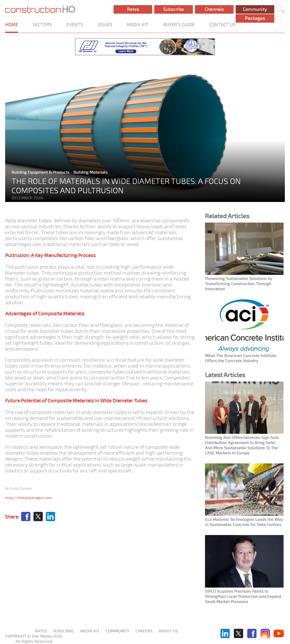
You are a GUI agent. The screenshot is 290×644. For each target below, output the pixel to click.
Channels (214, 9)
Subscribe (174, 9)
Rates (133, 9)
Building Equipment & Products (41, 172)
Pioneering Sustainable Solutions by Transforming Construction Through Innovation (239, 284)
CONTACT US (222, 25)
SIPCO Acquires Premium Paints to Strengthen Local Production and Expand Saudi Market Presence (243, 597)
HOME (12, 25)
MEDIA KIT (138, 25)
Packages (255, 18)
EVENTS (75, 25)
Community (255, 9)
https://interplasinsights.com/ (29, 498)
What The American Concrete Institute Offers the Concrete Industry (241, 358)
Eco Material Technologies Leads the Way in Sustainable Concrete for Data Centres (244, 522)
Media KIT (90, 631)
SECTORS (42, 25)
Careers (144, 631)
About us (168, 631)
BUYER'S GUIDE (179, 25)
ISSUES (105, 25)
